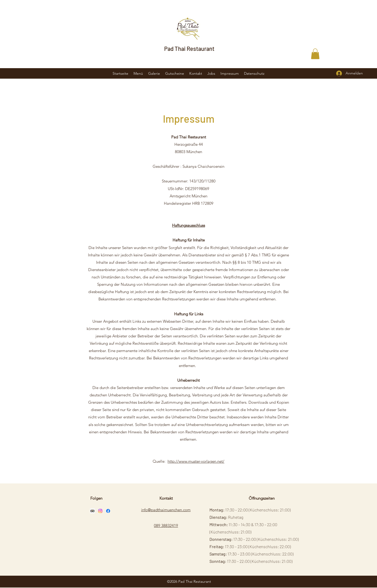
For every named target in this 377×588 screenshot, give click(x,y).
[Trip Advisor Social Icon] (92, 511)
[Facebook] (108, 511)
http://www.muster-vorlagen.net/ (196, 461)
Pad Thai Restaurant (189, 48)
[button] (315, 54)
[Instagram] (100, 511)
